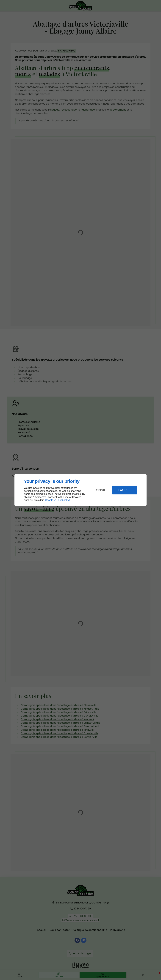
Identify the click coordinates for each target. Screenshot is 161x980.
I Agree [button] (125, 490)
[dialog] (80, 490)
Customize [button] (101, 490)
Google (49, 500)
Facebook (62, 500)
